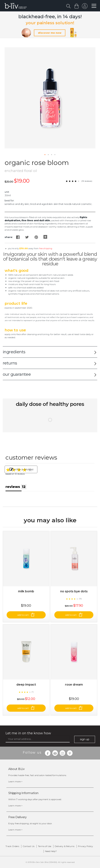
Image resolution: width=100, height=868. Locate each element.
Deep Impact (26, 685)
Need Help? (51, 851)
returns (10, 363)
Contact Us (29, 846)
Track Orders (12, 846)
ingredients (14, 352)
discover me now (50, 33)
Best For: (9, 200)
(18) (80, 599)
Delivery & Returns (65, 846)
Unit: (7, 192)
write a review (21, 469)
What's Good (16, 271)
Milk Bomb (26, 591)
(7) (33, 692)
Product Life (16, 303)
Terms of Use (45, 846)
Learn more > (15, 781)
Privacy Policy (85, 846)
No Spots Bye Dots (74, 591)
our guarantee (17, 374)
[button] (45, 155)
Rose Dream (74, 685)
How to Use (15, 330)
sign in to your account (85, 7)
